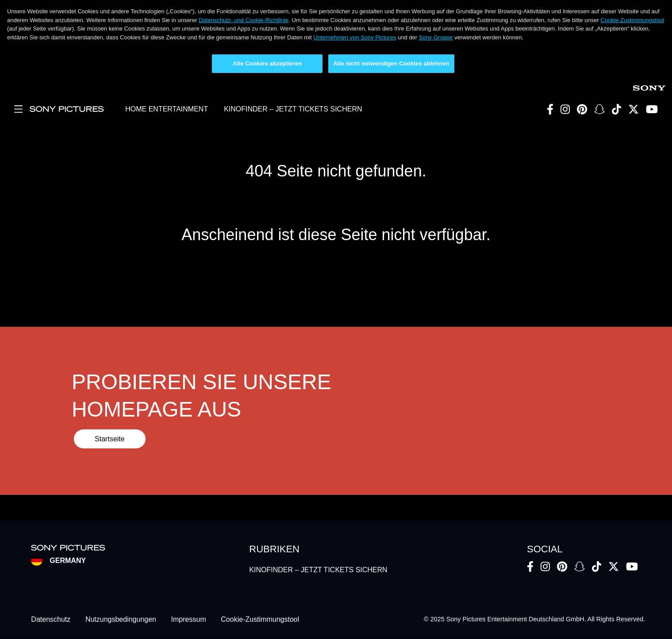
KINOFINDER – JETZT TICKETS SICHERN (293, 109)
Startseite (110, 439)
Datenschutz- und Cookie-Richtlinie (244, 20)
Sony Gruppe (436, 37)
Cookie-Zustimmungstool (632, 20)
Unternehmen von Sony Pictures (355, 37)
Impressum (189, 619)
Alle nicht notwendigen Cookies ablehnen (391, 63)
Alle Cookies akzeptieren (267, 63)
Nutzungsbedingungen (121, 619)
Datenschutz (51, 619)
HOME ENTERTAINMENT (167, 109)
